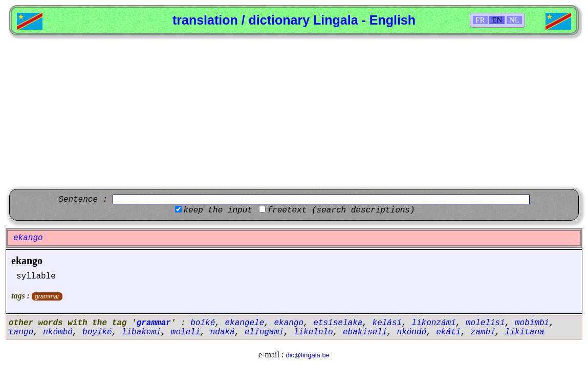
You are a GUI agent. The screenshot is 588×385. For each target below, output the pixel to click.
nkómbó (58, 332)
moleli (186, 332)
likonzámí (433, 323)
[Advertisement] (294, 112)
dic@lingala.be (307, 355)
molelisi (485, 323)
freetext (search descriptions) (341, 210)
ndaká (223, 332)
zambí (483, 332)
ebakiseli (365, 332)
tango (21, 332)
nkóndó (412, 332)
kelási (387, 323)
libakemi (141, 332)
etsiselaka (338, 323)
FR (480, 20)
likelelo (313, 332)
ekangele (244, 323)
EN (497, 20)
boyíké (97, 332)
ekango (27, 261)
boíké (203, 323)
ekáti (448, 332)
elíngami (264, 332)
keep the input (217, 210)
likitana (525, 332)
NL (514, 20)
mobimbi (532, 323)
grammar (47, 296)
